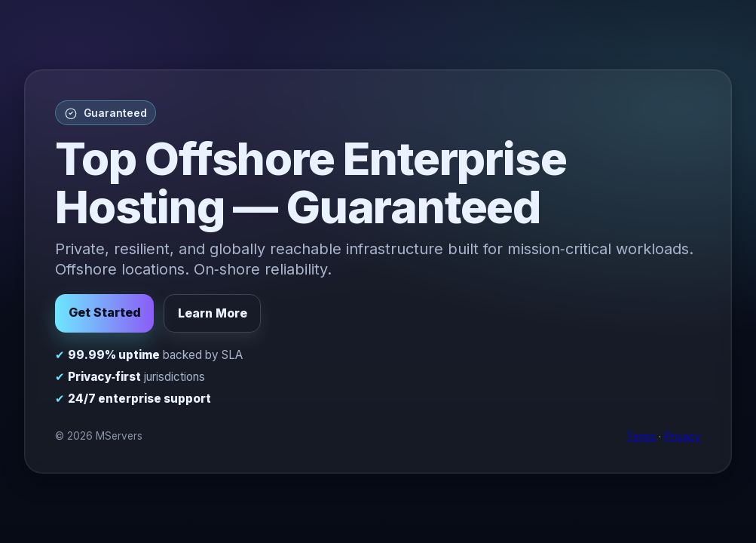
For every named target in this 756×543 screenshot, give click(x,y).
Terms (641, 437)
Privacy (683, 437)
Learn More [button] (213, 313)
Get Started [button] (105, 312)
